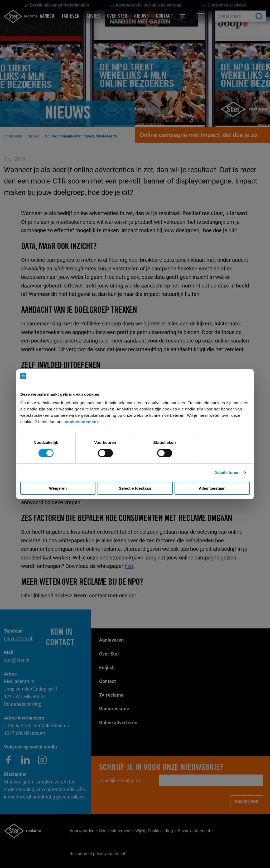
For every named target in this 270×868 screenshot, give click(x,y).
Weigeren (58, 488)
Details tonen (227, 472)
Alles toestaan (212, 488)
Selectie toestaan (135, 488)
